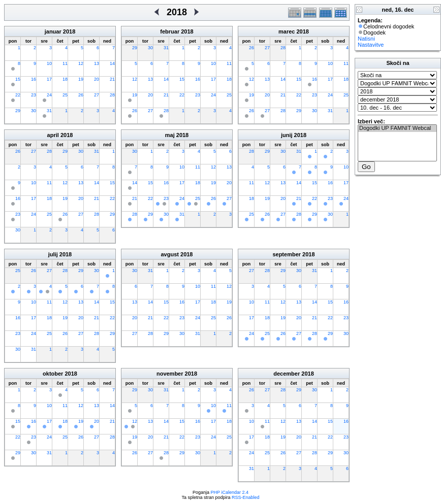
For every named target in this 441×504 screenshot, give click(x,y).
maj (170, 135)
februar (170, 31)
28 (112, 95)
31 (49, 111)
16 (34, 79)
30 (34, 111)
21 (112, 79)
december (287, 374)
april (53, 135)
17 (49, 79)
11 (65, 63)
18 (65, 79)
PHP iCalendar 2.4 (230, 492)
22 (18, 95)
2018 (69, 31)
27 (97, 95)
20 (97, 79)
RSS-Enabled (246, 497)
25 (65, 95)
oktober (53, 374)
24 (49, 95)
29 (18, 111)
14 (112, 63)
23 (34, 95)
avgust (169, 254)
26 (81, 95)
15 (18, 79)
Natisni (366, 39)
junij (287, 135)
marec (287, 31)
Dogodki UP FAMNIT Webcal (397, 128)
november (170, 374)
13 (97, 63)
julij (53, 254)
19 (81, 79)
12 (81, 63)
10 (49, 63)
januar (53, 31)
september (287, 254)
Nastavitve (371, 45)
